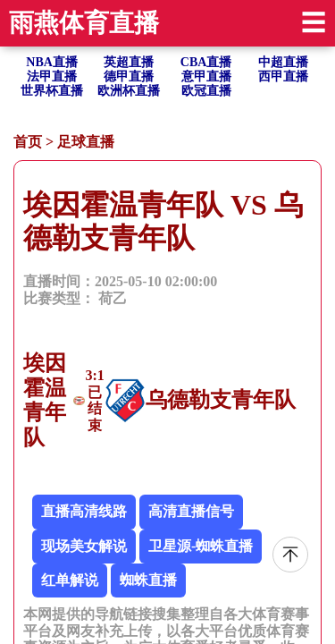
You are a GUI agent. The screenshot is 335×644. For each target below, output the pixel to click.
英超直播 (129, 62)
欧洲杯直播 (129, 91)
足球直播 (86, 142)
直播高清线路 (84, 511)
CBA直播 (206, 62)
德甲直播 (129, 76)
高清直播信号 (191, 511)
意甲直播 (206, 76)
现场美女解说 (84, 546)
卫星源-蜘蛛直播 (201, 546)
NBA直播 (52, 62)
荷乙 (113, 298)
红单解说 (70, 580)
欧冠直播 (206, 91)
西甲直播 (283, 76)
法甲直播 (52, 76)
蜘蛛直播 (148, 580)
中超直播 (283, 62)
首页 (28, 142)
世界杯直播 (52, 91)
